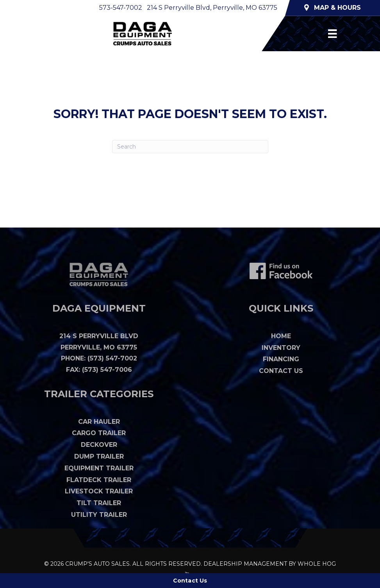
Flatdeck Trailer (99, 480)
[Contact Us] (190, 581)
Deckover (99, 445)
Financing (281, 359)
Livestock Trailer (99, 491)
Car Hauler (99, 422)
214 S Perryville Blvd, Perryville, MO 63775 (212, 8)
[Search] (190, 147)
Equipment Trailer (99, 468)
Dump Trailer (99, 456)
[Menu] (332, 34)
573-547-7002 (121, 8)
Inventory (281, 348)
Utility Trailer (99, 515)
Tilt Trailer (99, 503)
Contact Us (281, 371)
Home (281, 336)
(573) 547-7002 (112, 358)
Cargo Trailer (99, 433)
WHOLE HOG (317, 564)
